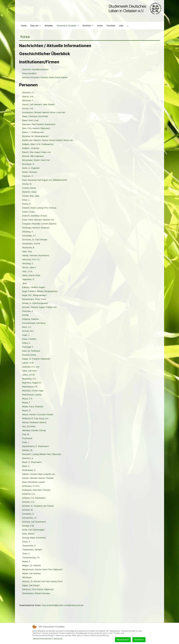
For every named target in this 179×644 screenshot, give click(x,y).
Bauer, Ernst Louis (30, 120)
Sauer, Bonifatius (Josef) (34, 482)
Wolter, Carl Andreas (31, 573)
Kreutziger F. (28, 347)
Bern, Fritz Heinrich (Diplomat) (36, 128)
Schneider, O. (28, 514)
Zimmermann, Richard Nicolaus (36, 593)
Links (121, 26)
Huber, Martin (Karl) (31, 275)
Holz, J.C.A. (27, 271)
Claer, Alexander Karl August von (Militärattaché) (45, 180)
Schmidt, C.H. (28, 502)
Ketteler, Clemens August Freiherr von (39, 307)
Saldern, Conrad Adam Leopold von (39, 474)
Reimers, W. (27, 450)
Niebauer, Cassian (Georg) (34, 430)
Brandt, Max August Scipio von (36, 152)
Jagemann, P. (28, 279)
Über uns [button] (36, 26)
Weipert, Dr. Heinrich (31, 566)
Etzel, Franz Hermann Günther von (38, 220)
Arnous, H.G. (28, 108)
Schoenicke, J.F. (30, 518)
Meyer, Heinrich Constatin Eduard (38, 414)
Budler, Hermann (30, 172)
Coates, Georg (29, 188)
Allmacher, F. (28, 100)
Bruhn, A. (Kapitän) (31, 168)
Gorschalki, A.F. (29, 236)
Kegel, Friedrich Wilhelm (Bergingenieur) (40, 291)
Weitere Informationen (42, 639)
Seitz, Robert (28, 534)
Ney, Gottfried (29, 426)
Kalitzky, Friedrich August (34, 287)
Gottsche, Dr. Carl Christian (35, 240)
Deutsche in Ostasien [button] (68, 26)
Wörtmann (27, 577)
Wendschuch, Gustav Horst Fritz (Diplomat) (42, 569)
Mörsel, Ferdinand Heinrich (34, 422)
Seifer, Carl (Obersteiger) (33, 530)
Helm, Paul (27, 252)
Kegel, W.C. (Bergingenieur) (34, 295)
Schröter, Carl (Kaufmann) (34, 522)
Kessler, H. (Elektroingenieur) (35, 303)
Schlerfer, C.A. (29, 494)
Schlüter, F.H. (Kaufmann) (34, 498)
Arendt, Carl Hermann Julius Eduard (38, 104)
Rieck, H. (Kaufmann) (32, 462)
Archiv (100, 26)
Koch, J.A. (27, 327)
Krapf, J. (26, 335)
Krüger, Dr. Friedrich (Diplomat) (36, 359)
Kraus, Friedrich (29, 339)
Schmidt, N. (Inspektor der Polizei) (38, 506)
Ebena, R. (27, 204)
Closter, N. (27, 184)
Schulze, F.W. (28, 526)
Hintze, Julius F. (29, 267)
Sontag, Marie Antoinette (34, 538)
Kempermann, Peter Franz (34, 299)
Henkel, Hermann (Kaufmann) (36, 255)
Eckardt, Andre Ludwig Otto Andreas (39, 208)
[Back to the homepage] (135, 8)
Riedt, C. (26, 466)
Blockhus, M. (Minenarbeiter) (35, 136)
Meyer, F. (26, 403)
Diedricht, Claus (29, 192)
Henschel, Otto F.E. (31, 259)
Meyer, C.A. (27, 399)
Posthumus (27, 438)
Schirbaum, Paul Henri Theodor (36, 490)
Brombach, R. (28, 164)
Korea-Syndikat (29, 73)
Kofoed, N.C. (28, 331)
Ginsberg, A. (28, 232)
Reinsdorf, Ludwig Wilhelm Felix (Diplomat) (42, 454)
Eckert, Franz (28, 212)
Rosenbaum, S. (29, 470)
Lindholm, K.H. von (31, 367)
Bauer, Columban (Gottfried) (35, 116)
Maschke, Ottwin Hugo (33, 391)
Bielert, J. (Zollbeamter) (33, 132)
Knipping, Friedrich (30, 319)
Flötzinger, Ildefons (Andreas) (36, 228)
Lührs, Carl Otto (29, 371)
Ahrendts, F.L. (29, 93)
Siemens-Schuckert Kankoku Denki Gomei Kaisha (45, 77)
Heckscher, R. (28, 248)
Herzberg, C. (28, 263)
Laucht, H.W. (28, 363)
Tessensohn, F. (29, 546)
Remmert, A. (28, 458)
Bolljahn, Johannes (31, 148)
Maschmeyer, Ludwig (32, 395)
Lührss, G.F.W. (28, 375)
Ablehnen (139, 640)
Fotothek (111, 26)
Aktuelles (49, 26)
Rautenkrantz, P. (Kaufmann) (35, 446)
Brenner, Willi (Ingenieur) (33, 156)
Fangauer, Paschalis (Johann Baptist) (39, 224)
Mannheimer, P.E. (30, 387)
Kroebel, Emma (29, 355)
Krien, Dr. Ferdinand (31, 351)
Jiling (24, 283)
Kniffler (25, 315)
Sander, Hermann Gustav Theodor (38, 478)
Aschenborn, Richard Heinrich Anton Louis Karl (44, 112)
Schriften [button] (88, 26)
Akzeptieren (123, 640)
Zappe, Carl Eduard (31, 585)
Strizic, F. (26, 542)
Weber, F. (26, 562)
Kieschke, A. (28, 311)
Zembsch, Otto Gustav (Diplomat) (38, 589)
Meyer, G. (27, 410)
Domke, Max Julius (31, 196)
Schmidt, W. (28, 510)
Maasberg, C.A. (29, 379)
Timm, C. (26, 554)
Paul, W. (26, 434)
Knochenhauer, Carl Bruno (34, 323)
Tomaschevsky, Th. (31, 558)
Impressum (58, 639)
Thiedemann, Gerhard (32, 550)
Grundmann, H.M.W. (31, 244)
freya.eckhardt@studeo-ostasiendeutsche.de (63, 605)
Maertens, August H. (32, 383)
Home (24, 26)
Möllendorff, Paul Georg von (35, 418)
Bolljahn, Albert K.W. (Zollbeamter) (38, 144)
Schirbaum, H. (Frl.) (31, 486)
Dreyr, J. (26, 200)
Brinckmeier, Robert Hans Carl (36, 160)
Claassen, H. (28, 176)
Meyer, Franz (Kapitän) (33, 407)
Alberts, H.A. (28, 97)
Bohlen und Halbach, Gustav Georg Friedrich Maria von (47, 140)
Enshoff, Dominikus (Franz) (35, 216)
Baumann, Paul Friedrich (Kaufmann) (39, 124)
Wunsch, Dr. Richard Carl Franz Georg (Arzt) (42, 581)
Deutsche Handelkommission (35, 69)
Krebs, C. (26, 343)
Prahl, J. (26, 442)
